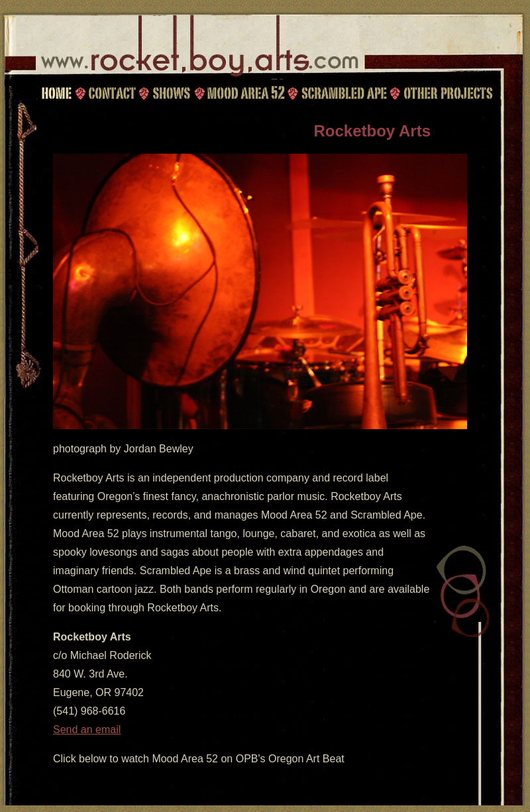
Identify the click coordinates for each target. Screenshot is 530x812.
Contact (110, 93)
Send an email (87, 730)
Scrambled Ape (344, 93)
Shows (171, 93)
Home (56, 93)
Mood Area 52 (245, 93)
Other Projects (449, 93)
